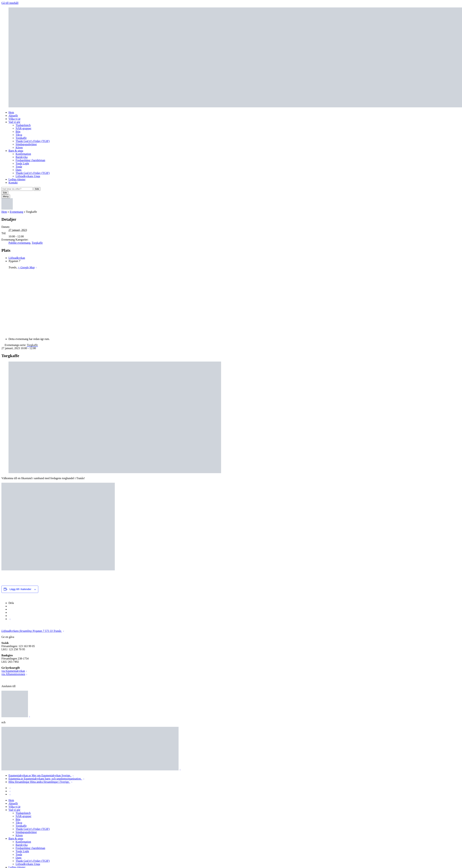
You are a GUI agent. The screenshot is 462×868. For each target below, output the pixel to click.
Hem (11, 112)
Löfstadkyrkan (17, 258)
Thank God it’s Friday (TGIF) (33, 141)
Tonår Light (22, 163)
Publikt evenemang (19, 243)
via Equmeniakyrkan (13, 671)
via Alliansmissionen (13, 674)
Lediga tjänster (17, 179)
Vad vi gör (14, 122)
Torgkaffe (21, 138)
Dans (19, 170)
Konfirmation (23, 154)
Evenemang (16, 212)
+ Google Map (26, 267)
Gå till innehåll (10, 3)
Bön (18, 132)
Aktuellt (13, 116)
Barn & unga (16, 151)
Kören (19, 147)
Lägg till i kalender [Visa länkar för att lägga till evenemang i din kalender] (20, 589)
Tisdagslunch (23, 125)
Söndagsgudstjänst (26, 144)
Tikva (19, 135)
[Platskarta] (231, 303)
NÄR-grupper (23, 128)
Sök (37, 189)
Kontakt (13, 183)
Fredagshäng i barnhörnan (30, 160)
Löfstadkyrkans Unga (28, 176)
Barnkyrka (22, 157)
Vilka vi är (14, 119)
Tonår (19, 167)
